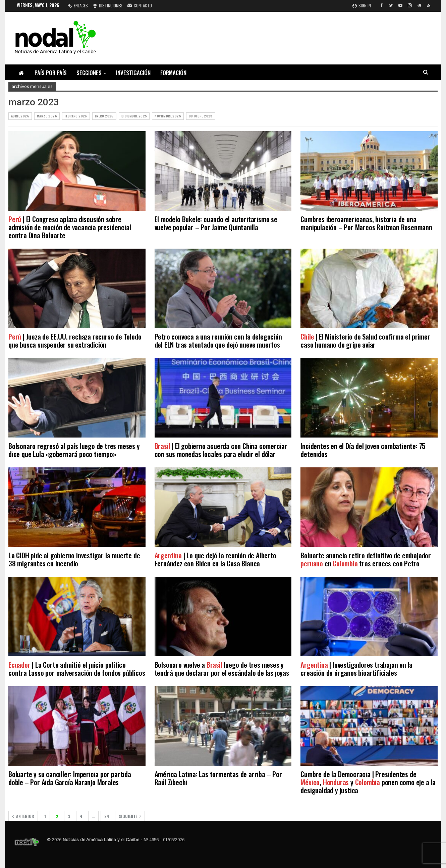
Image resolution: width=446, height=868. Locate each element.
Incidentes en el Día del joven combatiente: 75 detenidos (363, 450)
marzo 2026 (47, 116)
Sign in (362, 5)
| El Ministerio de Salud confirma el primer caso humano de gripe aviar (365, 340)
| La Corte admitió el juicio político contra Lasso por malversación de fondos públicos (77, 669)
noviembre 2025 (168, 116)
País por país (51, 73)
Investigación (133, 73)
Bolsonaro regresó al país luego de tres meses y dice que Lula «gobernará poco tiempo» (74, 450)
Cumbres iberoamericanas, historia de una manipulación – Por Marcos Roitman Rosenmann (366, 223)
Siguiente (130, 816)
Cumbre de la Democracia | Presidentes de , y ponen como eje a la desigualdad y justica (368, 782)
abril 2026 (20, 116)
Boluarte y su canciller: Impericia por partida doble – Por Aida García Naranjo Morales (70, 778)
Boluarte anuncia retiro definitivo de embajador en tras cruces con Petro (366, 559)
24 (107, 816)
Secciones (89, 73)
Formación (173, 73)
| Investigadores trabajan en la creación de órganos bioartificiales (356, 669)
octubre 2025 (201, 116)
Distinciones (108, 5)
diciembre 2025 (134, 116)
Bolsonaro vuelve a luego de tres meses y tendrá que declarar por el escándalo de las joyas (222, 669)
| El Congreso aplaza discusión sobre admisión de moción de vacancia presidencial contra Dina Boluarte (70, 227)
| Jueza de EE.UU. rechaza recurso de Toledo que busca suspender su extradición (75, 340)
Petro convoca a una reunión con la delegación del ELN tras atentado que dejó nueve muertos (218, 340)
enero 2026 (104, 116)
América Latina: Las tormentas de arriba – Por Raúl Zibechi (218, 778)
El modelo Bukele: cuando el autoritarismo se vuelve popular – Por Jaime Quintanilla (216, 223)
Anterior (23, 816)
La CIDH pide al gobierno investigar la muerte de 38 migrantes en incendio (74, 559)
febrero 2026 (76, 116)
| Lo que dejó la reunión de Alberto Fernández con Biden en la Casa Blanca (215, 559)
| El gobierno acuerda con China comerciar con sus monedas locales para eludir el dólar (221, 450)
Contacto (140, 5)
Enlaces (78, 5)
